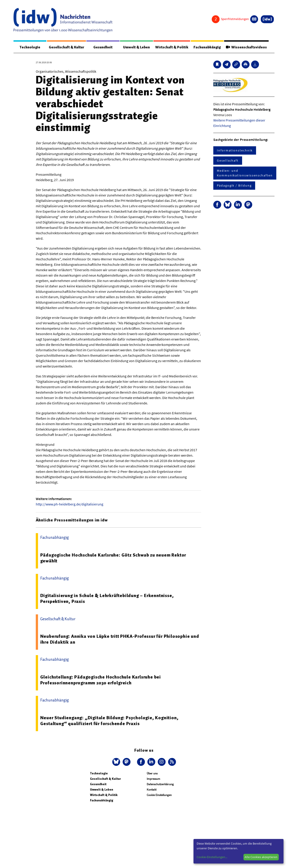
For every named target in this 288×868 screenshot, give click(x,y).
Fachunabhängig (207, 47)
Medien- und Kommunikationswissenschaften (245, 173)
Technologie (30, 47)
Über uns (152, 773)
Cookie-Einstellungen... (212, 857)
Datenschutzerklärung (160, 784)
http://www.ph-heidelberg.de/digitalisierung (70, 504)
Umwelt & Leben (136, 47)
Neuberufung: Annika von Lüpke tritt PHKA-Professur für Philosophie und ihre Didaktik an (120, 639)
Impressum (153, 779)
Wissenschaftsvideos (246, 47)
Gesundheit (103, 47)
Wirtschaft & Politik (172, 47)
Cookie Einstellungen (159, 795)
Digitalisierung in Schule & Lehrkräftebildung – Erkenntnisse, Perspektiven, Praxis (107, 598)
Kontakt (152, 790)
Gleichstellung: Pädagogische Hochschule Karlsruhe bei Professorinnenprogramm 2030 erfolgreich (101, 680)
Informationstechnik (235, 150)
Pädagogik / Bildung (234, 185)
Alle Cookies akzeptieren (261, 857)
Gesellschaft (228, 160)
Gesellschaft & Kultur (66, 47)
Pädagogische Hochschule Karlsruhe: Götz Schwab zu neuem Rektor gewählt (113, 558)
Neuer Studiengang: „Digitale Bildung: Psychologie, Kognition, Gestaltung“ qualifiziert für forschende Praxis (109, 721)
